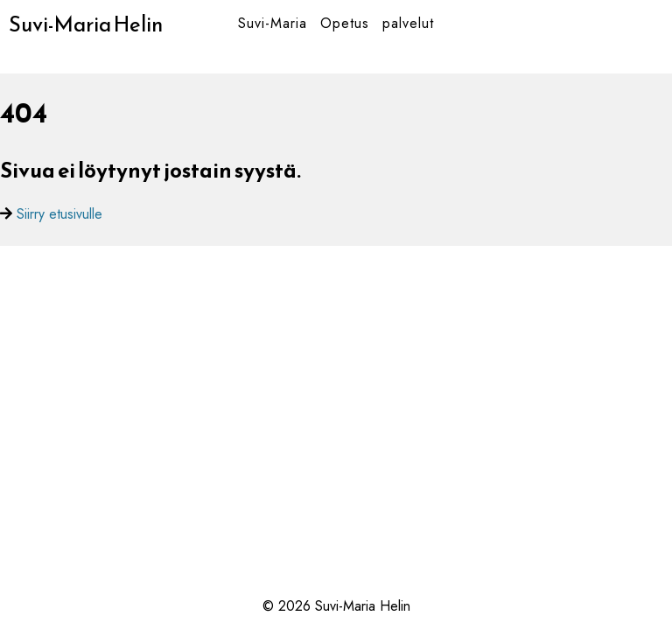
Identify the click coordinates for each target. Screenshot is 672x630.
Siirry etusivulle (59, 214)
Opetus (345, 23)
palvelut (408, 23)
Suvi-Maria (273, 23)
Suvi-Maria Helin (86, 24)
